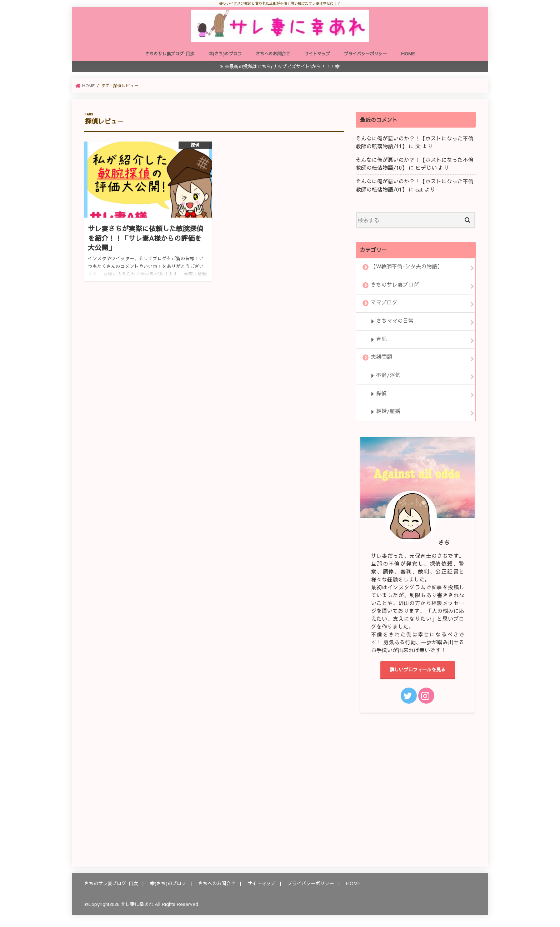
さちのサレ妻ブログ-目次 (170, 53)
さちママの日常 (395, 321)
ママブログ (384, 303)
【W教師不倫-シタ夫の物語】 (407, 266)
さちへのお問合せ (273, 53)
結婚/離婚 (388, 411)
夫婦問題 (381, 357)
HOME (408, 53)
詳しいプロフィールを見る (417, 670)
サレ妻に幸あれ (137, 904)
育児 (381, 339)
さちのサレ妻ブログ (395, 284)
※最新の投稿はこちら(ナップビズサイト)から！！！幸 (282, 66)
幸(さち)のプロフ (225, 53)
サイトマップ (317, 53)
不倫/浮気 (388, 375)
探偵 (381, 393)
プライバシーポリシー (365, 53)
